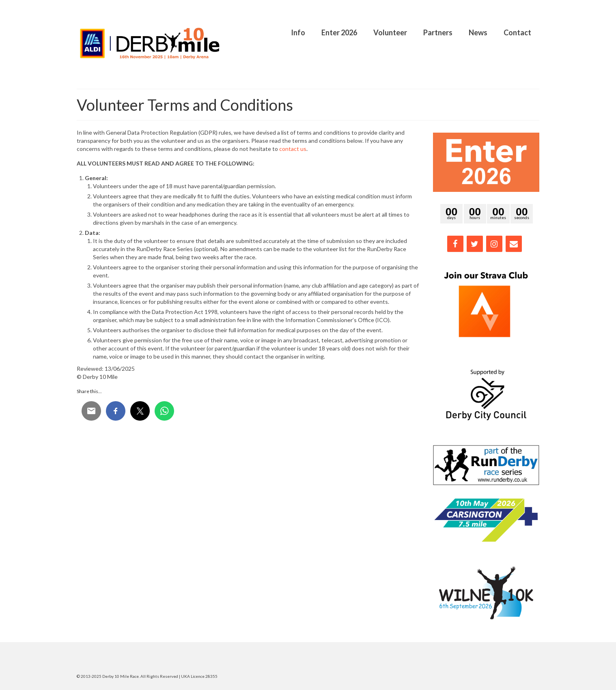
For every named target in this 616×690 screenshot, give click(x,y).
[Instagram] (494, 244)
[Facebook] (455, 244)
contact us (293, 149)
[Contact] (514, 244)
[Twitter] (475, 244)
